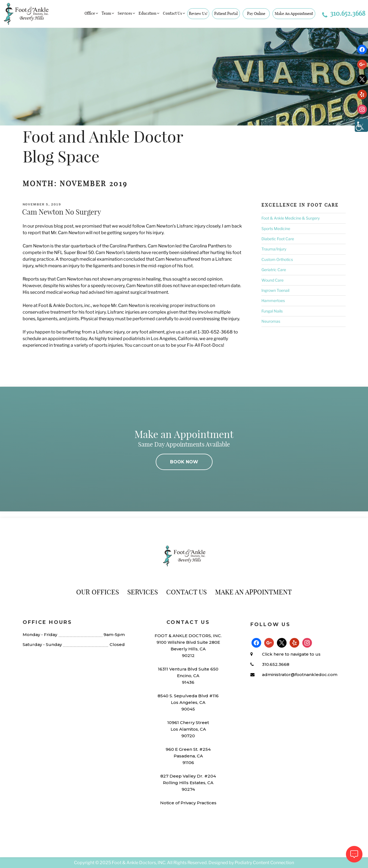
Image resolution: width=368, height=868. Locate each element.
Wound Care (272, 280)
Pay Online (256, 14)
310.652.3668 (344, 13)
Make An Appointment (294, 14)
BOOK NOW (184, 462)
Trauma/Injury (274, 249)
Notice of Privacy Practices (188, 803)
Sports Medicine (276, 229)
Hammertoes (273, 301)
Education (149, 13)
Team (108, 13)
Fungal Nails (272, 311)
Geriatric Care (274, 270)
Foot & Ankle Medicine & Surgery (291, 218)
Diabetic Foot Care (278, 239)
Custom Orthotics (277, 259)
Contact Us (174, 13)
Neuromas (271, 321)
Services (127, 13)
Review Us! (198, 14)
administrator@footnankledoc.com (300, 675)
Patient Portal (226, 14)
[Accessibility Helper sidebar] (361, 125)
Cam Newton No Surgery (62, 212)
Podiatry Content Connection (264, 863)
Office (92, 13)
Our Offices (98, 592)
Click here (273, 654)
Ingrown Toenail (275, 290)
